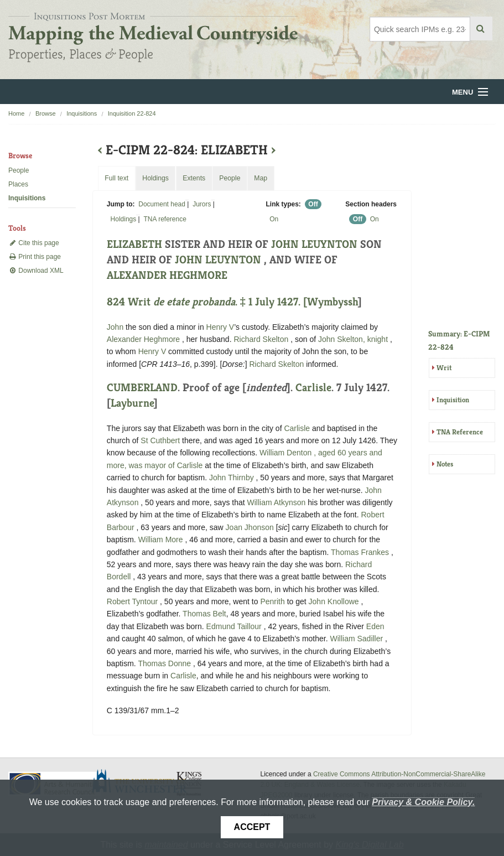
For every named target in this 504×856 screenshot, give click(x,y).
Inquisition (453, 400)
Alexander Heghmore (144, 339)
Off (313, 204)
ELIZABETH (134, 244)
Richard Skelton (262, 339)
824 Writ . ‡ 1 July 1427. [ (207, 302)
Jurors (202, 204)
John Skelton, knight (354, 339)
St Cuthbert (160, 440)
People (19, 170)
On (274, 219)
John (115, 327)
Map (261, 178)
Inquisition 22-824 (132, 113)
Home (16, 113)
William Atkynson (278, 502)
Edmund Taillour (235, 626)
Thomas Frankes (361, 552)
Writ (444, 368)
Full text (116, 178)
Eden (375, 626)
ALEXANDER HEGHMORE (167, 275)
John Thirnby (233, 478)
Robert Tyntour (133, 601)
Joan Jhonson (251, 527)
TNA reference (165, 219)
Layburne (132, 403)
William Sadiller (358, 639)
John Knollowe (335, 601)
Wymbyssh (332, 302)
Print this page (35, 257)
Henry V (220, 327)
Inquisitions (82, 113)
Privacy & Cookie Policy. (423, 802)
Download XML (36, 271)
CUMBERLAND (142, 388)
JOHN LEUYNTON (316, 244)
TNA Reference (460, 432)
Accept (252, 827)
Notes (445, 464)
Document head (162, 204)
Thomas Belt (204, 614)
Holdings (124, 219)
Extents (194, 178)
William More (162, 539)
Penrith (272, 601)
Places (18, 184)
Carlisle (313, 388)
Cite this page (34, 243)
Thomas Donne (165, 663)
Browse (46, 113)
